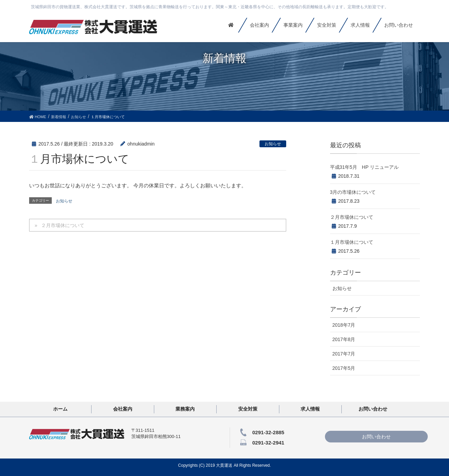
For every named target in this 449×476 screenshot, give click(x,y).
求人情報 (310, 409)
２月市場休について (63, 225)
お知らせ (273, 144)
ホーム (60, 409)
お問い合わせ (373, 409)
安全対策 (248, 409)
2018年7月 (344, 325)
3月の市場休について (353, 192)
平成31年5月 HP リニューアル (364, 167)
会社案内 (123, 409)
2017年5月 (344, 368)
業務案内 (185, 409)
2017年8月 (344, 339)
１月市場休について (352, 242)
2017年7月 (344, 354)
